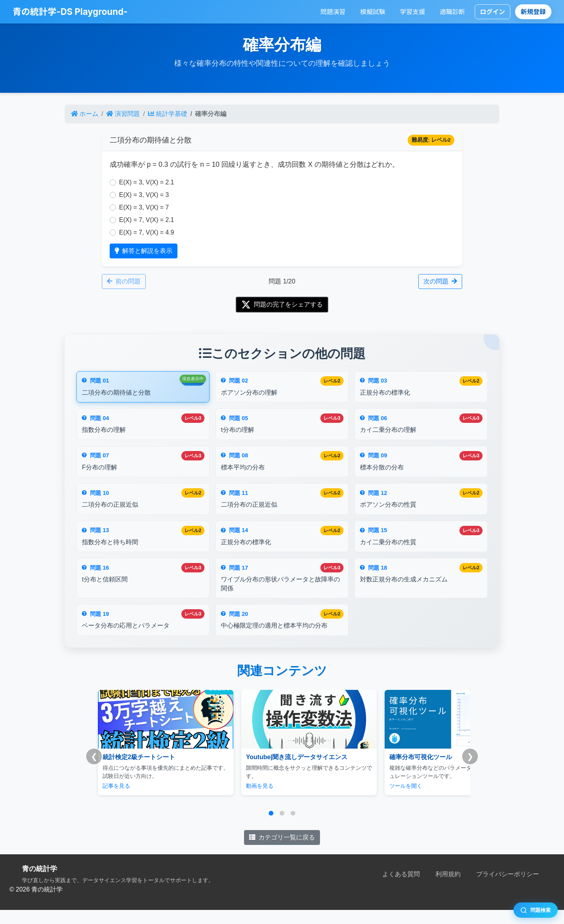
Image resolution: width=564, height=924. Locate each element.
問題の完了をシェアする (282, 305)
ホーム (85, 114)
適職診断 (452, 12)
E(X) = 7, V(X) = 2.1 (147, 220)
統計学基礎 (168, 114)
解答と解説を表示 (144, 251)
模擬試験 (373, 12)
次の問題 (440, 281)
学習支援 (412, 12)
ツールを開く (370, 800)
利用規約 (448, 888)
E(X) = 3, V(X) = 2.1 (147, 182)
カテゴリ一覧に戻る (282, 851)
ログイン (492, 12)
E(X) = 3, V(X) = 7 (144, 207)
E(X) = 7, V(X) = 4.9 (147, 232)
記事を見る (116, 800)
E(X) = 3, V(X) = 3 (144, 195)
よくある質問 (401, 888)
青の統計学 (40, 883)
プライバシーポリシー (508, 888)
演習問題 (123, 114)
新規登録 (533, 12)
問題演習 (333, 12)
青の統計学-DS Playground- (70, 12)
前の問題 (124, 281)
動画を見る (242, 800)
